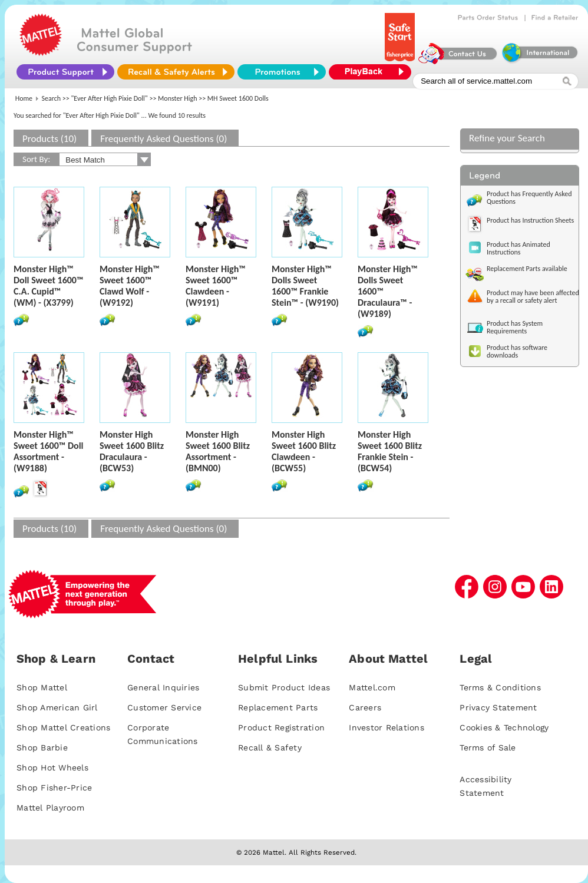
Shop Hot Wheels (52, 768)
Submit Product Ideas (284, 687)
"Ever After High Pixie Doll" (110, 98)
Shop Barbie (42, 748)
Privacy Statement (498, 707)
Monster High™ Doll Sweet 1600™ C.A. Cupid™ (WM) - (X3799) (49, 286)
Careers (365, 707)
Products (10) (49, 139)
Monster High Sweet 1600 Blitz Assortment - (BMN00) (218, 451)
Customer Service (164, 707)
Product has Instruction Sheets (530, 220)
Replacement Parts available (527, 269)
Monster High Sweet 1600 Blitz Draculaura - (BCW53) (132, 451)
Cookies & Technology (504, 727)
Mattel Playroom (50, 808)
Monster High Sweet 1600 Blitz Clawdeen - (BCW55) (304, 451)
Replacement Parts (278, 707)
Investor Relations (387, 727)
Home (24, 98)
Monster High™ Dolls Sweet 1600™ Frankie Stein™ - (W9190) (305, 286)
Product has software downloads (517, 351)
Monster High (177, 98)
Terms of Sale (488, 748)
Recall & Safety (270, 748)
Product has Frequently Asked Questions (529, 198)
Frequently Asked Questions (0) (163, 139)
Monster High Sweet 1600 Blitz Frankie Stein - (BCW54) (390, 451)
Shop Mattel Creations (63, 727)
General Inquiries (163, 687)
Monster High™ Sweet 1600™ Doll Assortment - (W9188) (49, 451)
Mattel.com (372, 687)
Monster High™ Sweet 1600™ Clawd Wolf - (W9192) (130, 286)
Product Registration (281, 727)
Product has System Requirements (515, 327)
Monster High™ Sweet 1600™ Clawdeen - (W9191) (216, 286)
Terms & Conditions (500, 687)
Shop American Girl (57, 707)
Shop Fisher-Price (54, 788)
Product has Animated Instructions (518, 248)
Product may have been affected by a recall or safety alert (533, 297)
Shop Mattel (42, 687)
